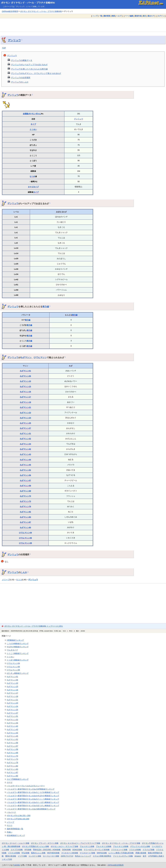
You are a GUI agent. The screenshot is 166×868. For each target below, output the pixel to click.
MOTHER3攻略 (53, 853)
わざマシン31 (25, 433)
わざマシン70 (25, 496)
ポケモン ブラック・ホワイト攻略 (45, 843)
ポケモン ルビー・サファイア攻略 (64, 846)
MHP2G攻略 (102, 853)
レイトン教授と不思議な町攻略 (121, 853)
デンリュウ (14, 40)
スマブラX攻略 (17, 850)
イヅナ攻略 (22, 856)
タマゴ (31, 187)
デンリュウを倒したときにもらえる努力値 (29, 69)
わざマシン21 (25, 407)
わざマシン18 (25, 402)
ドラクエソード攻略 (119, 850)
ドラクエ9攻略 (14, 853)
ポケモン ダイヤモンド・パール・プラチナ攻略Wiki (28, 3)
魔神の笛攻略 (11, 856)
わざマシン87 (25, 522)
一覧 (100, 16)
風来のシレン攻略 (38, 853)
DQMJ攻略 (66, 850)
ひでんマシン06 (25, 538)
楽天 (145, 856)
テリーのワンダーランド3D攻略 (97, 850)
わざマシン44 (25, 460)
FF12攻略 (25, 853)
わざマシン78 (25, 506)
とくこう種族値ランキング (18, 653)
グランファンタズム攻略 (140, 846)
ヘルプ (119, 16)
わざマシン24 (25, 418)
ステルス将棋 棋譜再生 (102, 856)
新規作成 (138, 16)
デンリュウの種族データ (22, 60)
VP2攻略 (28, 850)
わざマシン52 (25, 470)
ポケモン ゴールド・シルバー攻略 (16, 843)
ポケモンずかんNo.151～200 (19, 815)
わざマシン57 (25, 480)
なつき (32, 176)
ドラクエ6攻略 (135, 850)
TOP (4, 48)
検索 (113, 16)
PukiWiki (16, 865)
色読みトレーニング (83, 856)
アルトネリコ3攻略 (121, 846)
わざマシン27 (25, 428)
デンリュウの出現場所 (21, 78)
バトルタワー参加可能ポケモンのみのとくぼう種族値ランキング (33, 802)
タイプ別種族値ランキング (18, 779)
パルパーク (11, 812)
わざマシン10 (25, 381)
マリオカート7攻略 (87, 853)
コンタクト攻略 (35, 856)
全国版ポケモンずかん (32, 114)
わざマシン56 (25, 475)
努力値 (46, 307)
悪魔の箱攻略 (141, 853)
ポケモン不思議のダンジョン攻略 (35, 846)
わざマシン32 (25, 439)
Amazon (138, 856)
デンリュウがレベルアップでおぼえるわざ (29, 65)
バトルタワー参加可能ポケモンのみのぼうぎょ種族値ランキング (33, 806)
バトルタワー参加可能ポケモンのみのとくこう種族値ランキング (33, 799)
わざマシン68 (25, 491)
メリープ (6, 580)
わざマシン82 (25, 512)
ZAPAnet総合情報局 (10, 11)
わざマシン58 (25, 486)
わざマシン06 (25, 376)
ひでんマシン (40, 357)
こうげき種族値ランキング (18, 643)
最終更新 (107, 16)
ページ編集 (129, 16)
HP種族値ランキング (15, 640)
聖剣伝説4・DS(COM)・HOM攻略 (47, 850)
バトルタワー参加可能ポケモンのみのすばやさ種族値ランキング (33, 796)
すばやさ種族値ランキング (18, 647)
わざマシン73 (25, 501)
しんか (24, 572)
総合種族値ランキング (16, 835)
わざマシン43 (25, 454)
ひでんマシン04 (25, 533)
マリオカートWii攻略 (70, 853)
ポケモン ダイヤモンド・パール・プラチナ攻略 (121, 843)
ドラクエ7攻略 (149, 850)
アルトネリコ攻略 (87, 846)
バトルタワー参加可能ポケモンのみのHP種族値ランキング (31, 789)
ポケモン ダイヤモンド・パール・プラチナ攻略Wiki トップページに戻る (34, 626)
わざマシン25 (25, 423)
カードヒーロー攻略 (51, 856)
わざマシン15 (25, 386)
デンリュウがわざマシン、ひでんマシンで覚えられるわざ (36, 73)
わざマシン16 (25, 392)
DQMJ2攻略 (77, 850)
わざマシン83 (25, 517)
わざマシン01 (25, 371)
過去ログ (151, 16)
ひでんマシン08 (25, 543)
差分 (144, 16)
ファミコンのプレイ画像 (123, 856)
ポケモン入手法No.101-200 (18, 819)
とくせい (33, 129)
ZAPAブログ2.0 (67, 856)
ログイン (161, 16)
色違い (10, 832)
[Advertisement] (83, 25)
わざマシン (26, 357)
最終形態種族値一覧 (15, 829)
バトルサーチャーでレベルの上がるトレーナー (26, 786)
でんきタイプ (12, 650)
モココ (19, 580)
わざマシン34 (25, 444)
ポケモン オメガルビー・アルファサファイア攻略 (80, 843)
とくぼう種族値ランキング (18, 660)
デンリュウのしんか (20, 82)
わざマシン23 (25, 413)
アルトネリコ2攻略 (104, 846)
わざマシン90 (25, 527)
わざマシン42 (25, 449)
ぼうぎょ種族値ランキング (18, 673)
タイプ (33, 124)
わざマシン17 (25, 397)
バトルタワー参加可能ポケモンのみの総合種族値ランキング (31, 809)
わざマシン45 (25, 465)
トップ (95, 16)
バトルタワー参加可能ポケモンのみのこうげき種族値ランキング (33, 792)
